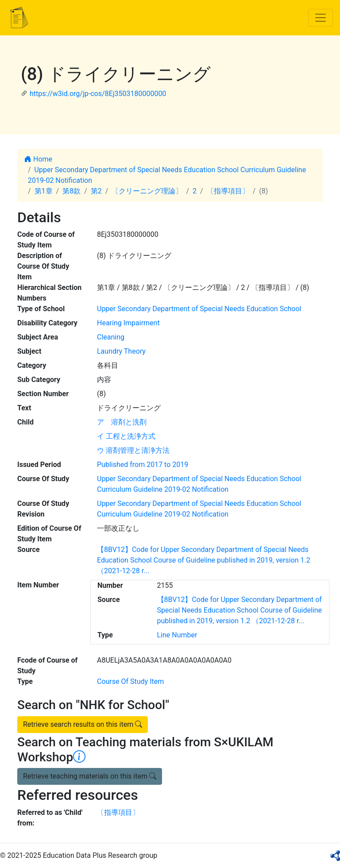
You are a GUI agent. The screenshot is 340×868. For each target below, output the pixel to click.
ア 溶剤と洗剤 (122, 422)
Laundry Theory (121, 351)
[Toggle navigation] (321, 18)
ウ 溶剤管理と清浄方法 (133, 450)
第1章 (44, 191)
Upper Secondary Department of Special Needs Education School (199, 309)
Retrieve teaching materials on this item (90, 776)
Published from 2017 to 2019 (143, 465)
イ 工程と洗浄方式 (126, 436)
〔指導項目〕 (228, 191)
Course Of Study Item (130, 681)
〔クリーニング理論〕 (147, 191)
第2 (96, 191)
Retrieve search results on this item (83, 724)
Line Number (177, 635)
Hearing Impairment (128, 323)
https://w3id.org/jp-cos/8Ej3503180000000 (98, 94)
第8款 (71, 191)
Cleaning (111, 337)
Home (38, 159)
